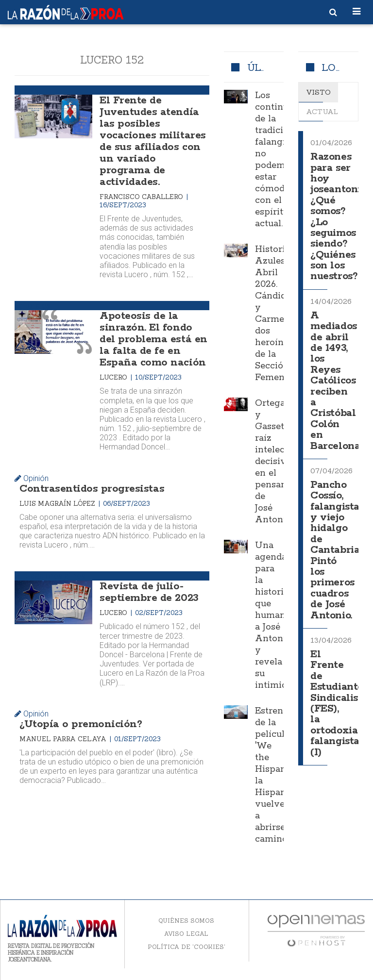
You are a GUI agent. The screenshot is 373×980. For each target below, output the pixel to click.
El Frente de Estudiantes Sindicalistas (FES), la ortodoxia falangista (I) (341, 704)
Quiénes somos (186, 921)
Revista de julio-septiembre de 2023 (149, 592)
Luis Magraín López (58, 504)
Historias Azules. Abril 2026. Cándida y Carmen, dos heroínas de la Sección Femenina (277, 314)
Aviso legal (186, 934)
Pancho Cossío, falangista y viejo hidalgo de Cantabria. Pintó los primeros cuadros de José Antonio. (336, 550)
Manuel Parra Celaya (64, 739)
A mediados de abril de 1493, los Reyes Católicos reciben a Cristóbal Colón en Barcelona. (336, 381)
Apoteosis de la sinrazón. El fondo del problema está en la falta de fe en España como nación (153, 339)
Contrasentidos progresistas (92, 489)
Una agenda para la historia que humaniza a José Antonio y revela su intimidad (277, 615)
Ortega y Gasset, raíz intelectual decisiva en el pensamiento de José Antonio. (283, 462)
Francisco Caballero (142, 197)
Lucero (114, 377)
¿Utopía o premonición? (81, 724)
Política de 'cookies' (186, 947)
